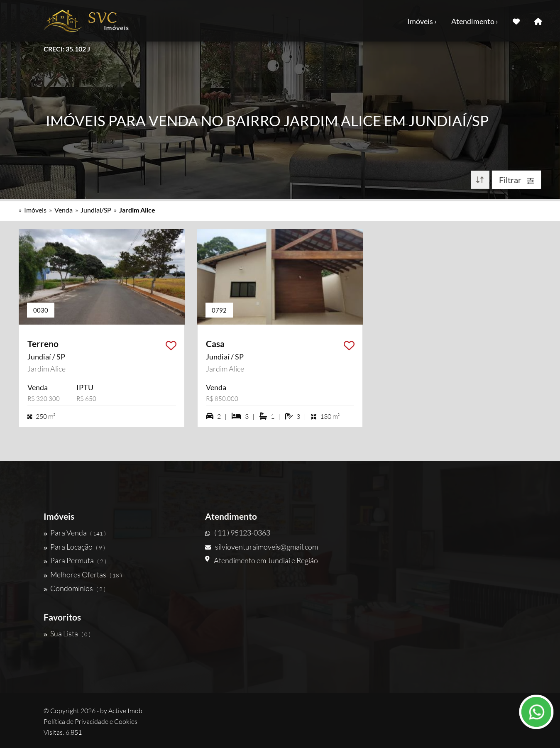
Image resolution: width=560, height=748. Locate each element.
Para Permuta (75, 560)
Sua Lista (67, 633)
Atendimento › (475, 21)
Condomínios (75, 588)
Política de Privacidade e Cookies (90, 721)
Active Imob (125, 711)
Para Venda (75, 533)
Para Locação (74, 547)
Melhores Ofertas (83, 574)
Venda (64, 210)
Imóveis (35, 210)
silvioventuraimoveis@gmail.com (262, 547)
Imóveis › (422, 21)
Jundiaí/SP (96, 210)
